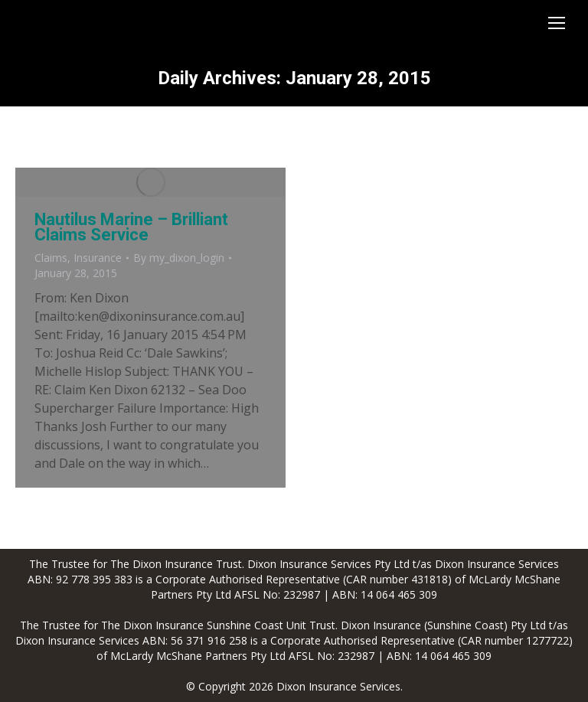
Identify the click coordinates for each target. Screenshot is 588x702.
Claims (51, 258)
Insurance (98, 258)
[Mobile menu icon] (557, 23)
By (179, 258)
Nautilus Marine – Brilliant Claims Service (131, 227)
